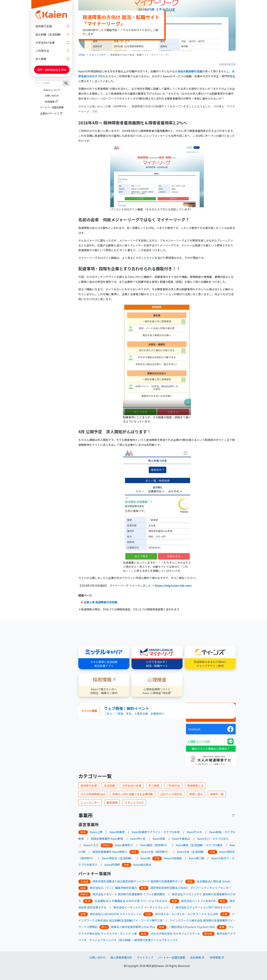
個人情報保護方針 (121, 957)
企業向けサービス (50, 113)
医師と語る (196, 794)
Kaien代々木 (194, 832)
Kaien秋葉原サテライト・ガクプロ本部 (156, 832)
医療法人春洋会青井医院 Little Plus (133, 927)
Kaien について (52, 90)
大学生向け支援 (54, 42)
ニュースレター (211, 707)
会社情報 (195, 957)
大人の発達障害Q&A (93, 794)
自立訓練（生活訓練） (54, 34)
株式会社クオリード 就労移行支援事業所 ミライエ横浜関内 (129, 894)
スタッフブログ (98, 55)
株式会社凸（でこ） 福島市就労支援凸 (113, 888)
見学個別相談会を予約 (52, 70)
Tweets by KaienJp (90, 705)
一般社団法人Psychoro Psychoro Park (192, 927)
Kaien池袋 (159, 839)
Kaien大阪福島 (173, 858)
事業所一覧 (217, 794)
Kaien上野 (96, 832)
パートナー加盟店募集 (52, 107)
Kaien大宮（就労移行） (155, 852)
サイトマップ (145, 957)
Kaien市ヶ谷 (138, 839)
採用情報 (50, 102)
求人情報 (54, 59)
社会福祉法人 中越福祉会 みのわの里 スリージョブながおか (131, 901)
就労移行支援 (54, 26)
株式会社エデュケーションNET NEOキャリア (203, 907)
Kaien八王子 (91, 845)
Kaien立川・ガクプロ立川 (213, 839)
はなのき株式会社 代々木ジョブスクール (175, 933)
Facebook (194, 729)
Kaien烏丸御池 (142, 865)
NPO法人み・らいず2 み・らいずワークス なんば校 (187, 914)
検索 (66, 83)
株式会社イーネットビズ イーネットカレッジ (141, 907)
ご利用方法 (54, 51)
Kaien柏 (145, 858)
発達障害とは (195, 786)
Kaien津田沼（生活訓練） (118, 858)
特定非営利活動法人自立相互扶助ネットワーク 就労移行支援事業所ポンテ (138, 881)
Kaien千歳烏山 (181, 839)
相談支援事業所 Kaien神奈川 (110, 852)
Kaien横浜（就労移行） (154, 845)
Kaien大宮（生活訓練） (191, 852)
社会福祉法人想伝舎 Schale (214, 881)
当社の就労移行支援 (190, 71)
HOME (82, 55)
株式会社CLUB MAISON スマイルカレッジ (116, 914)
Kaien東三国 (196, 858)
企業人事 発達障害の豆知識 (100, 602)
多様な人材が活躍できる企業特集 (133, 794)
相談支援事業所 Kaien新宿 (107, 839)
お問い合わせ (52, 96)
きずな (102, 907)
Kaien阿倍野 (112, 865)
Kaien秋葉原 (117, 832)
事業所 (85, 815)
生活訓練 (109, 786)
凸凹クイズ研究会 (171, 794)
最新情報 (112, 803)
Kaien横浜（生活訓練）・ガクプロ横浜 (199, 845)
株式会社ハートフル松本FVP (199, 901)
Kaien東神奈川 (124, 845)
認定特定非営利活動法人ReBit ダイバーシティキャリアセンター (191, 888)
